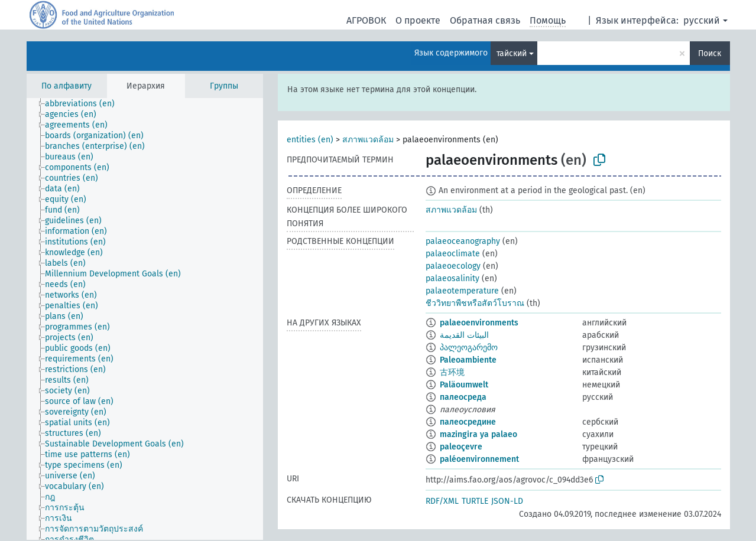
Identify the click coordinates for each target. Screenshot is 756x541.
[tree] (145, 319)
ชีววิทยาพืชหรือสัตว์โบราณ (475, 303)
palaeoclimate (453, 254)
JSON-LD (507, 501)
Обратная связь (485, 20)
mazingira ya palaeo (478, 434)
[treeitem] (85, 104)
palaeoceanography (463, 241)
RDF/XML (442, 501)
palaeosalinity (452, 278)
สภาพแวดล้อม (368, 140)
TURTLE (475, 501)
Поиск (710, 53)
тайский (512, 53)
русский (702, 20)
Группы (224, 86)
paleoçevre (461, 447)
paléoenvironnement (479, 459)
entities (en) (310, 140)
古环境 (452, 372)
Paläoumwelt (464, 385)
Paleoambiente (468, 360)
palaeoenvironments (479, 323)
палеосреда (463, 397)
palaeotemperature (462, 291)
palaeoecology (453, 266)
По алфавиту (66, 86)
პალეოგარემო (469, 348)
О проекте (418, 20)
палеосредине (468, 422)
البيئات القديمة (464, 335)
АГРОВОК (366, 20)
